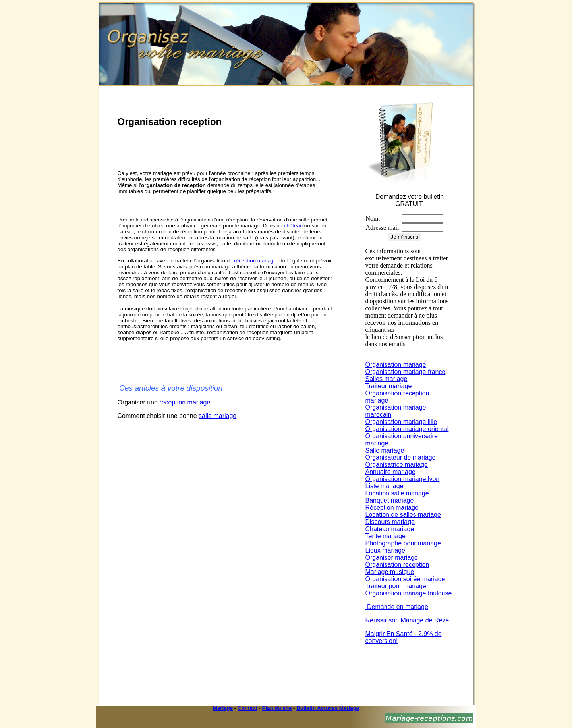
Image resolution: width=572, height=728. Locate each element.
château (293, 226)
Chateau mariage (390, 529)
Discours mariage (390, 522)
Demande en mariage (397, 607)
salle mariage (217, 416)
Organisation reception (397, 565)
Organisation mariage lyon (403, 479)
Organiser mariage (392, 558)
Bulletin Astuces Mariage (328, 708)
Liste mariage (385, 486)
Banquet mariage (390, 500)
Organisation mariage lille (401, 422)
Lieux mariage (386, 550)
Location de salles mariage (403, 515)
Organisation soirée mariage (405, 579)
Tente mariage (386, 536)
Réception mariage (392, 507)
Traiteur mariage (389, 386)
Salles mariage (386, 379)
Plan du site (277, 708)
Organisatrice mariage (397, 465)
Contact (247, 708)
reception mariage (185, 402)
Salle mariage (385, 450)
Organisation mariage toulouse (409, 593)
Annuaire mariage (390, 472)
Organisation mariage (396, 365)
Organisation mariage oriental (407, 429)
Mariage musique (390, 572)
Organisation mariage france (406, 372)
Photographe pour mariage (403, 543)
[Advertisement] (211, 149)
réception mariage (256, 261)
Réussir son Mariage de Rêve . (409, 620)
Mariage (223, 708)
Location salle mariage (397, 493)
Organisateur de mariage (401, 457)
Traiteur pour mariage (396, 586)
